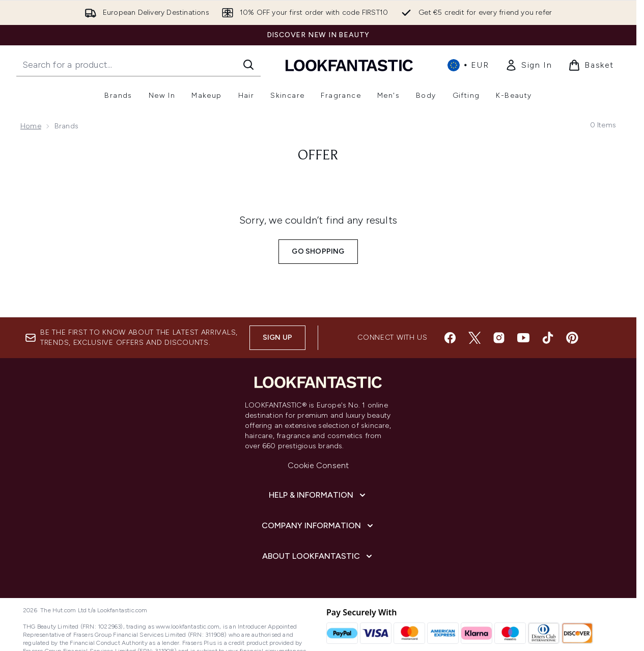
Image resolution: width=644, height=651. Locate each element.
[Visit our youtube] (523, 338)
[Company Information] (318, 526)
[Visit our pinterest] (572, 338)
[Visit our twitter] (474, 338)
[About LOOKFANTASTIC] (318, 556)
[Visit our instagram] (499, 338)
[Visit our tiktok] (548, 338)
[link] (528, 65)
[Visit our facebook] (450, 338)
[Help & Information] (318, 495)
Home (31, 126)
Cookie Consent (318, 465)
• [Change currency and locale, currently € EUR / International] (468, 65)
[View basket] (591, 65)
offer (318, 156)
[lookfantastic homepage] (349, 65)
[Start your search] (138, 65)
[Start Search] (248, 65)
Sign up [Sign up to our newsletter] (277, 337)
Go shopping (318, 251)
